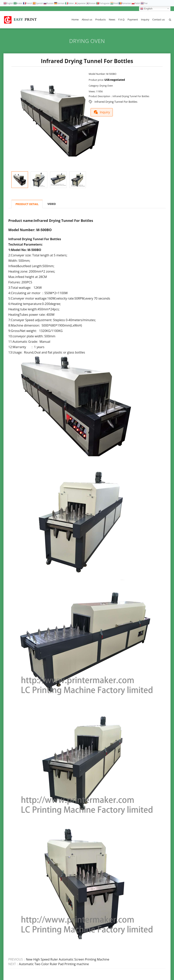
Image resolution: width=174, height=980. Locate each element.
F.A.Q (121, 19)
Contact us (159, 19)
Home (75, 19)
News (112, 19)
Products (100, 19)
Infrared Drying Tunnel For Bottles (116, 102)
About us (87, 19)
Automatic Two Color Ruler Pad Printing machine (54, 964)
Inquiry (145, 19)
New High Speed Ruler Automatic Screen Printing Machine (67, 959)
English (146, 9)
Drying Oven (87, 41)
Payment (133, 19)
